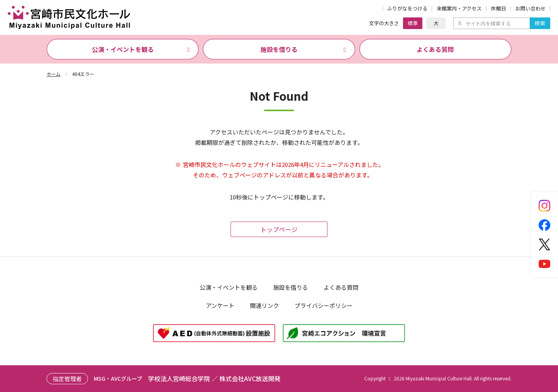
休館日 (499, 9)
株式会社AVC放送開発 (250, 378)
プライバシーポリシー (324, 305)
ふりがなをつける (407, 9)
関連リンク (264, 305)
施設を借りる (279, 49)
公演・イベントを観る (123, 49)
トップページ (279, 229)
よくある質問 (435, 49)
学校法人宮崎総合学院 (179, 378)
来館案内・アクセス (459, 9)
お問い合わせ (530, 9)
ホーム (58, 74)
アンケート (220, 305)
